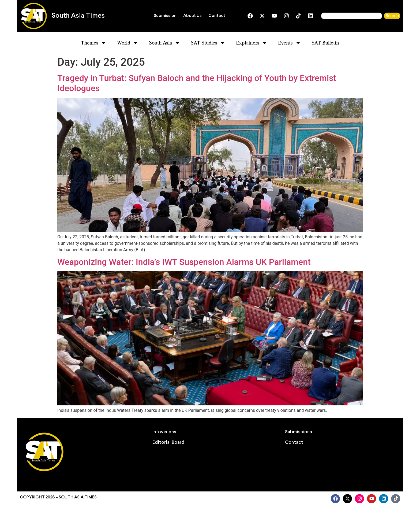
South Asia (164, 43)
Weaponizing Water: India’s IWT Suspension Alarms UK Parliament (184, 262)
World (128, 43)
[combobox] (352, 16)
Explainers (252, 43)
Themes (94, 43)
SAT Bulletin (325, 43)
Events (289, 43)
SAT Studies (208, 43)
